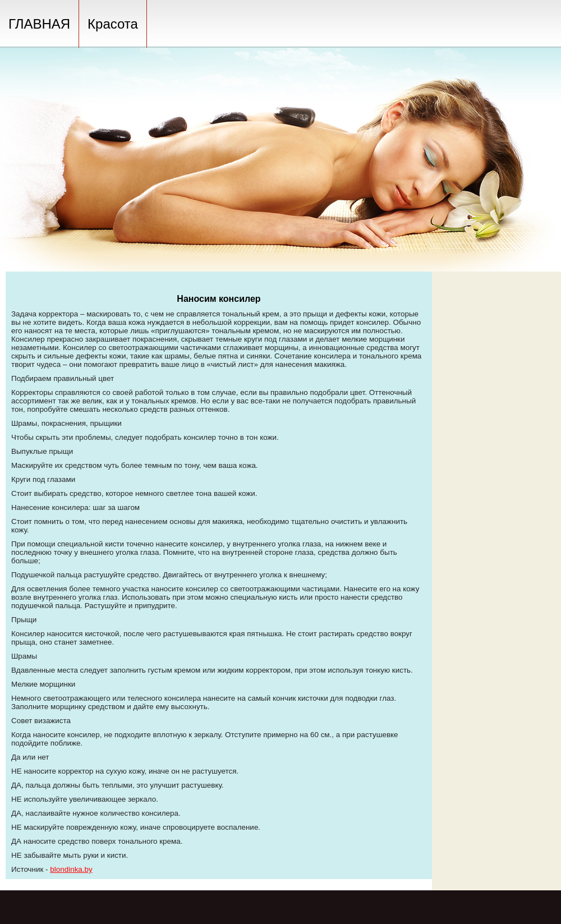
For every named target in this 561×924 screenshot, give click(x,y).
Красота (113, 24)
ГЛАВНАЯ (39, 24)
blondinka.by (71, 869)
